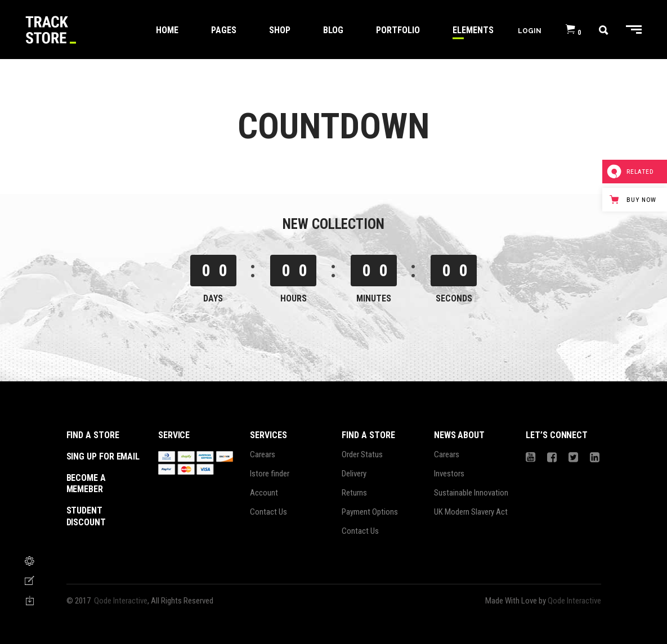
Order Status (362, 454)
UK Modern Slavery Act (471, 512)
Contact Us (268, 512)
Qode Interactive (121, 601)
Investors (449, 474)
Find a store (93, 435)
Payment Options (370, 512)
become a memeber (86, 484)
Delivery (354, 474)
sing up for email (103, 456)
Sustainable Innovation (471, 493)
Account (264, 493)
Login (530, 30)
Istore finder (270, 474)
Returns (354, 493)
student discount (86, 516)
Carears (263, 454)
